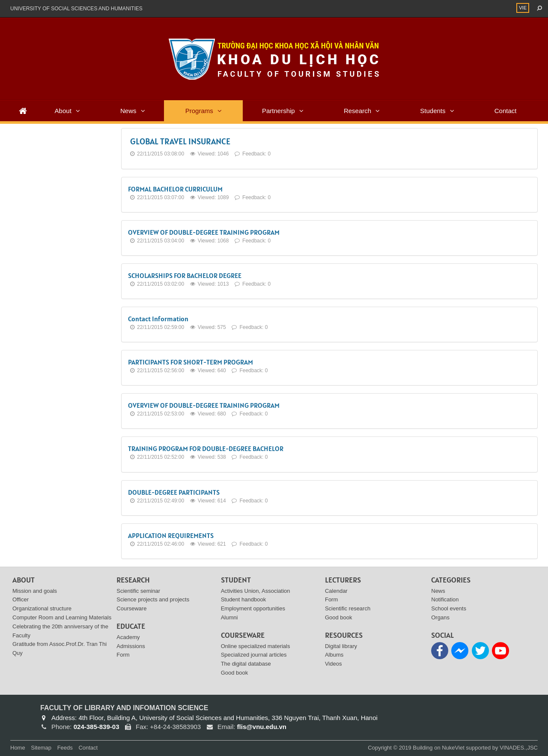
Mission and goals (35, 591)
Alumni (229, 617)
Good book (235, 673)
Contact (506, 111)
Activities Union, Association (256, 591)
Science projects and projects (153, 599)
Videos (334, 664)
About (63, 111)
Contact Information (158, 319)
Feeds (65, 748)
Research (357, 111)
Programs (199, 111)
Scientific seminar (138, 591)
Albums (334, 655)
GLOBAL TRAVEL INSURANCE (180, 141)
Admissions (131, 646)
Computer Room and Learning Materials (62, 617)
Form (123, 655)
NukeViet (453, 748)
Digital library (341, 646)
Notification (445, 599)
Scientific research (348, 608)
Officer (21, 599)
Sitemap (41, 748)
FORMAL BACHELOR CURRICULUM (175, 189)
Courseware (131, 608)
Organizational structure (42, 608)
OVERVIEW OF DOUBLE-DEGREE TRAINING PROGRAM (204, 232)
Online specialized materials (256, 646)
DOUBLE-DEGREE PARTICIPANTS (174, 492)
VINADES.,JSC (519, 748)
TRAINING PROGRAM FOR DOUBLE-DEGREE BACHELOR (206, 448)
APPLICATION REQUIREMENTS (171, 535)
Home (18, 748)
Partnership (278, 111)
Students (433, 111)
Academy (128, 637)
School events (449, 608)
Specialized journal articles (254, 655)
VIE (523, 8)
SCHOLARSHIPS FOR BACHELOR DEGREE (185, 275)
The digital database (246, 664)
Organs (440, 617)
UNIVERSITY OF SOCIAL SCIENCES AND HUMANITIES (76, 9)
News (128, 111)
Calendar (336, 591)
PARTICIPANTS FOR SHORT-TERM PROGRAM (191, 362)
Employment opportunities (253, 608)
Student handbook (244, 599)
